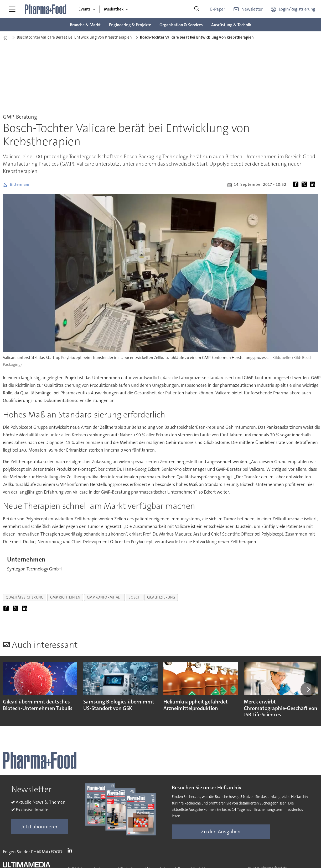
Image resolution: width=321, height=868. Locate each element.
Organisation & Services (181, 25)
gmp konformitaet (105, 597)
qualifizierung (161, 597)
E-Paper (218, 9)
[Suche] (197, 9)
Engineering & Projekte (130, 25)
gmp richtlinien (65, 597)
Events (85, 9)
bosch (134, 597)
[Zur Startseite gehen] (46, 9)
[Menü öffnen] (12, 9)
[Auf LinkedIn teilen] (314, 185)
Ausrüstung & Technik (231, 25)
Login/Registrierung (297, 9)
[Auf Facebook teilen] (297, 185)
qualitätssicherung (25, 597)
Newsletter (252, 9)
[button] (308, 690)
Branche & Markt (85, 25)
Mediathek (114, 9)
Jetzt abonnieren (40, 827)
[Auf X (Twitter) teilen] (305, 185)
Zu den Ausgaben (221, 832)
